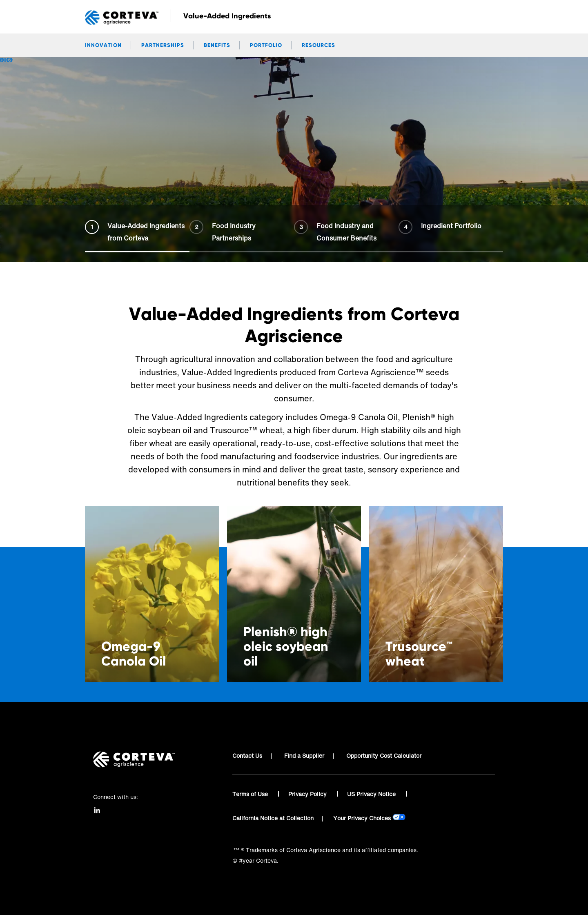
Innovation (103, 45)
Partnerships (163, 45)
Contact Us (247, 756)
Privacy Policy (308, 794)
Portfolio (266, 45)
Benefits (217, 45)
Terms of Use (251, 794)
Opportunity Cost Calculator (384, 756)
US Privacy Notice (372, 794)
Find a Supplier (304, 756)
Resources (318, 45)
